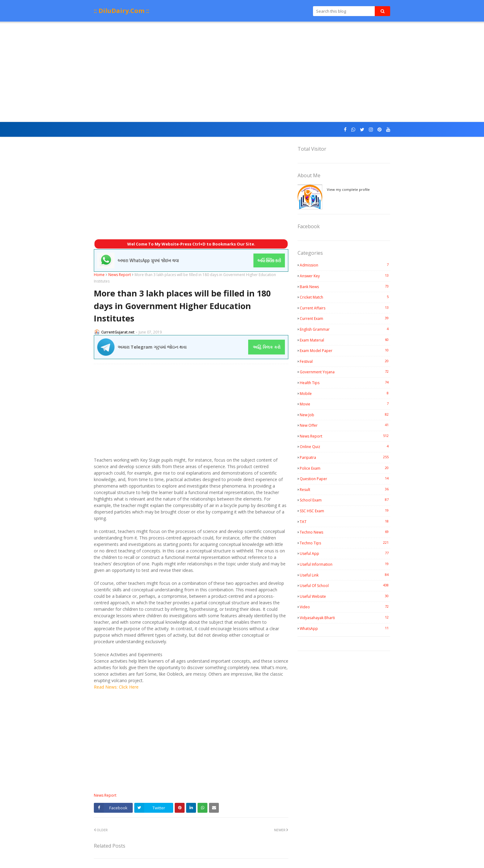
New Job (345, 415)
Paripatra (345, 457)
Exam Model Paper (345, 350)
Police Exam (345, 468)
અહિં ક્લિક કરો (267, 347)
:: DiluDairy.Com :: (121, 11)
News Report (120, 275)
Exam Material (345, 340)
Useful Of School (345, 585)
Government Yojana (345, 372)
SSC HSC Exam (345, 511)
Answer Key (345, 276)
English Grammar (345, 329)
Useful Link (345, 575)
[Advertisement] (242, 73)
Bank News (345, 287)
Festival (345, 361)
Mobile (345, 393)
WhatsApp (345, 628)
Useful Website (345, 596)
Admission (345, 265)
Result (345, 489)
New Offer (345, 425)
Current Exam (345, 318)
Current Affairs (345, 308)
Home (99, 275)
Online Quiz (345, 447)
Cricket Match (345, 297)
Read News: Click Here (116, 687)
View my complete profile (348, 189)
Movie (345, 404)
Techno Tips (345, 543)
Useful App (345, 553)
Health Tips (345, 383)
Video (345, 607)
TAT (345, 522)
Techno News (345, 532)
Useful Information (345, 564)
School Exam (345, 500)
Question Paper (345, 479)
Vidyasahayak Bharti (345, 618)
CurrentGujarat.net (118, 332)
